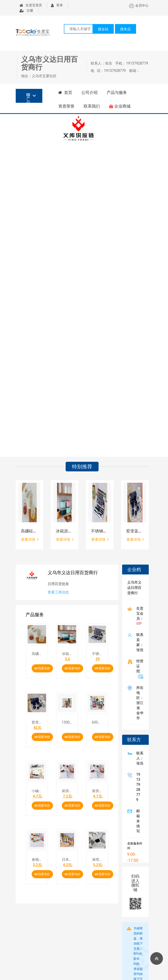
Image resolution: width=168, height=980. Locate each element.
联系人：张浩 (139, 758)
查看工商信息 (58, 592)
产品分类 (28, 98)
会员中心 (139, 5)
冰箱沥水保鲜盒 (64, 531)
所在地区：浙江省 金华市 (139, 703)
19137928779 (137, 787)
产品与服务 (117, 93)
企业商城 (120, 106)
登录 (57, 5)
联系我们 (92, 106)
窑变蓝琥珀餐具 (135, 531)
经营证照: (139, 669)
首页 (65, 93)
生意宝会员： (139, 616)
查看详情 (30, 539)
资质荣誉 (66, 106)
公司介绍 (89, 93)
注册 (26, 11)
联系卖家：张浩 (139, 642)
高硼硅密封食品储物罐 (30, 531)
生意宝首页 (31, 5)
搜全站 (103, 29)
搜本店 (125, 29)
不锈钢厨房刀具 (100, 531)
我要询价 (42, 668)
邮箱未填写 (137, 821)
